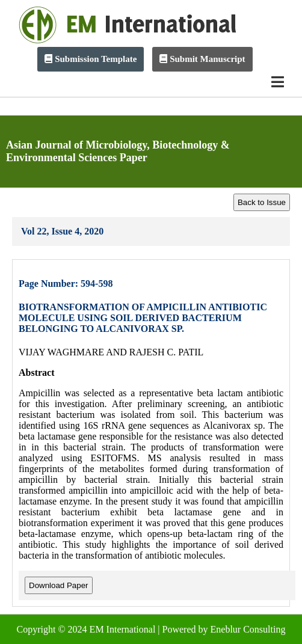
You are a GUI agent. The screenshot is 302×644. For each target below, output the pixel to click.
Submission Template (91, 59)
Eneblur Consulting (248, 629)
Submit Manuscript (202, 59)
